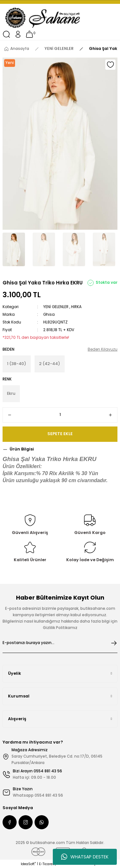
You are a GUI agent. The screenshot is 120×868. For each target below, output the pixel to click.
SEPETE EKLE (60, 434)
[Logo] (43, 18)
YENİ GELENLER (56, 307)
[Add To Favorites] (110, 65)
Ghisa (49, 315)
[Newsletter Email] (60, 643)
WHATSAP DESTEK (85, 857)
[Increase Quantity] (110, 415)
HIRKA (76, 307)
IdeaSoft (28, 864)
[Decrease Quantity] (10, 415)
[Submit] (114, 643)
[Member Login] (18, 34)
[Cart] (29, 34)
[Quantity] (60, 415)
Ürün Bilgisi (22, 449)
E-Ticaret (46, 864)
